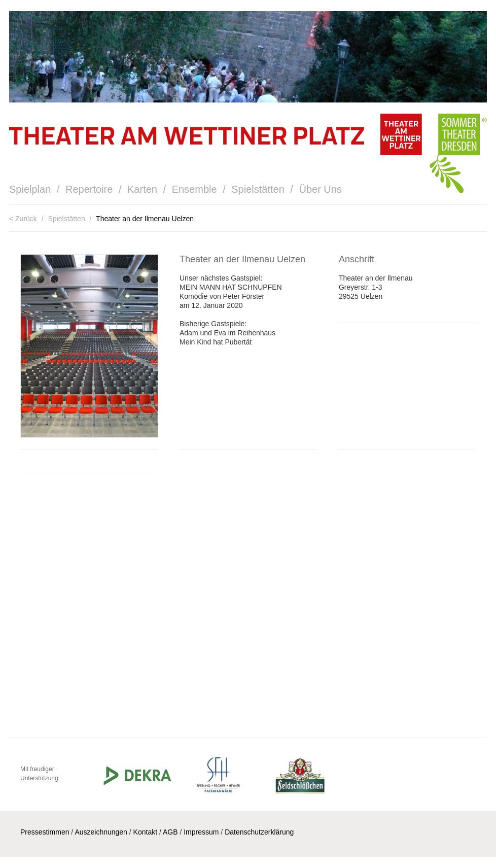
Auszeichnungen (101, 832)
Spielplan (30, 189)
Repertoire (89, 189)
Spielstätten (258, 189)
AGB (170, 832)
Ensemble (194, 189)
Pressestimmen (45, 832)
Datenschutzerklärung (259, 832)
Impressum (201, 832)
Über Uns (320, 189)
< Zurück (24, 219)
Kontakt (145, 832)
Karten (142, 189)
